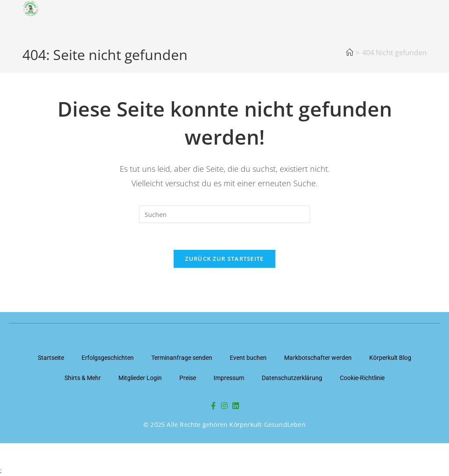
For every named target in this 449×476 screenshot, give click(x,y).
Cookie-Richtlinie (362, 378)
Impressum (229, 378)
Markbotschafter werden (318, 358)
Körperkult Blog (390, 358)
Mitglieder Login (140, 378)
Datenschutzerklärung (292, 378)
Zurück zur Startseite (224, 259)
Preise (188, 378)
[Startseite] (349, 53)
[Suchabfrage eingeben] (224, 214)
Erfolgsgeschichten (108, 358)
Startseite (51, 358)
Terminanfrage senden (182, 358)
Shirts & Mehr (83, 378)
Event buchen (248, 358)
